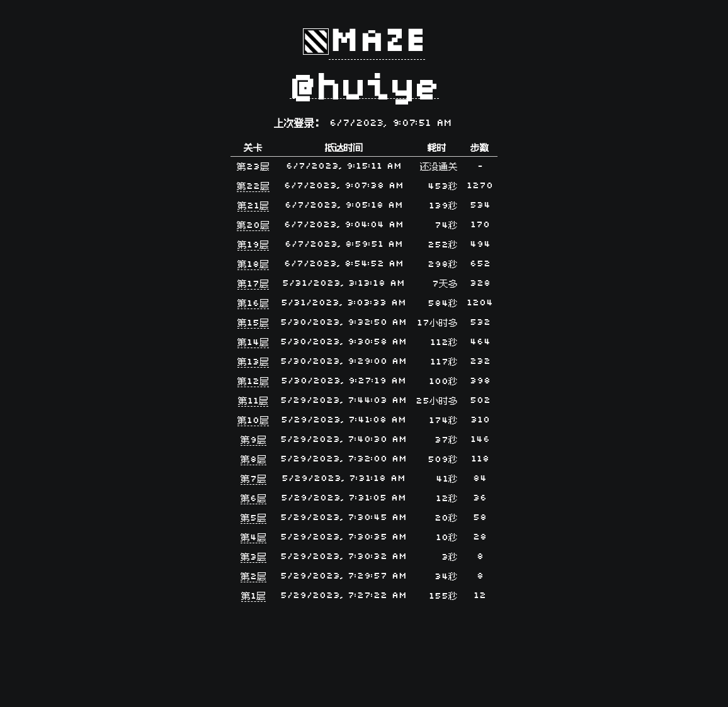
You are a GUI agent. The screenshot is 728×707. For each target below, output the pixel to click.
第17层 (253, 284)
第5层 (253, 518)
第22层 (253, 187)
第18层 (253, 265)
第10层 (253, 421)
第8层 (253, 460)
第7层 (253, 479)
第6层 (253, 499)
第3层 (253, 557)
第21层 (253, 206)
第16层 (253, 304)
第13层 (253, 362)
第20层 (253, 226)
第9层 (253, 440)
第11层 (253, 401)
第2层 (253, 577)
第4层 (253, 538)
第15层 (253, 323)
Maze (377, 42)
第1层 (253, 597)
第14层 (253, 343)
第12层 (253, 382)
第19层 (253, 245)
